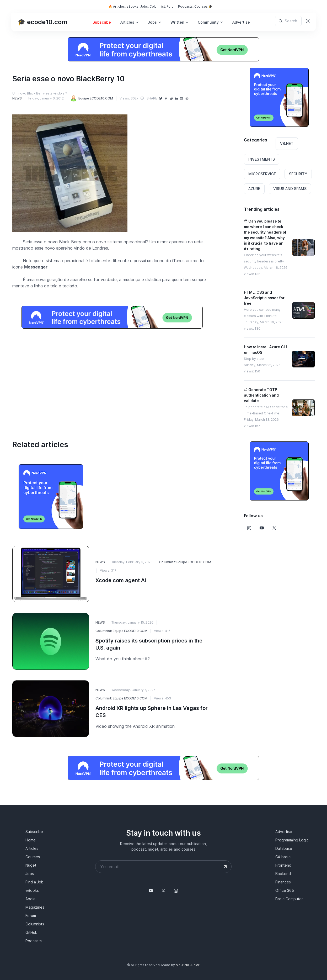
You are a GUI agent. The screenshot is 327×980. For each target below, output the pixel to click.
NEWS (17, 98)
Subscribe (102, 22)
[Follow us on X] (274, 528)
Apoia (30, 899)
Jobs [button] (152, 22)
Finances (283, 882)
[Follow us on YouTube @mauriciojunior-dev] (151, 891)
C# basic (283, 857)
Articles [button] (127, 22)
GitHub (31, 932)
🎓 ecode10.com (42, 22)
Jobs (30, 874)
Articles (32, 848)
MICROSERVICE (262, 174)
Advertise (241, 22)
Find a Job (34, 882)
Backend (283, 874)
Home (31, 840)
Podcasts (34, 941)
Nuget (31, 865)
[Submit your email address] (225, 867)
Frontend (283, 865)
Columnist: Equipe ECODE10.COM (185, 562)
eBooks (32, 890)
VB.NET (287, 143)
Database (284, 848)
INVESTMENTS (262, 159)
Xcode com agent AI (121, 580)
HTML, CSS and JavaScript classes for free (264, 298)
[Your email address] (163, 867)
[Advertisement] (112, 378)
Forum (31, 916)
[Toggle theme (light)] (308, 21)
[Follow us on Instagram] (249, 528)
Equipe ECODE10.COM (92, 98)
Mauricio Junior (188, 965)
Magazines (35, 907)
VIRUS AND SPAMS (290, 189)
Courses (33, 857)
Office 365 (285, 890)
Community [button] (208, 22)
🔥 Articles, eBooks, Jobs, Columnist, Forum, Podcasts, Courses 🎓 (160, 6)
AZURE (254, 189)
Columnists (35, 924)
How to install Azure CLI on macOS (265, 350)
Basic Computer (289, 899)
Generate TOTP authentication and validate (261, 395)
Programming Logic (292, 840)
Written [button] (177, 22)
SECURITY (298, 174)
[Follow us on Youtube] (262, 528)
